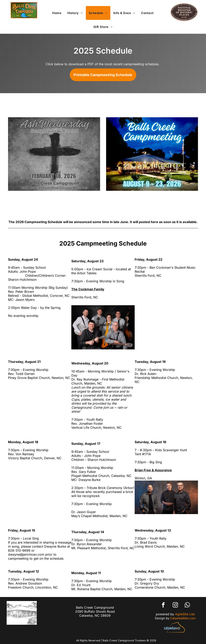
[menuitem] (57, 13)
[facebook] (163, 606)
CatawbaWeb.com (183, 618)
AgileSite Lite (185, 614)
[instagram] (175, 606)
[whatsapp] (187, 606)
